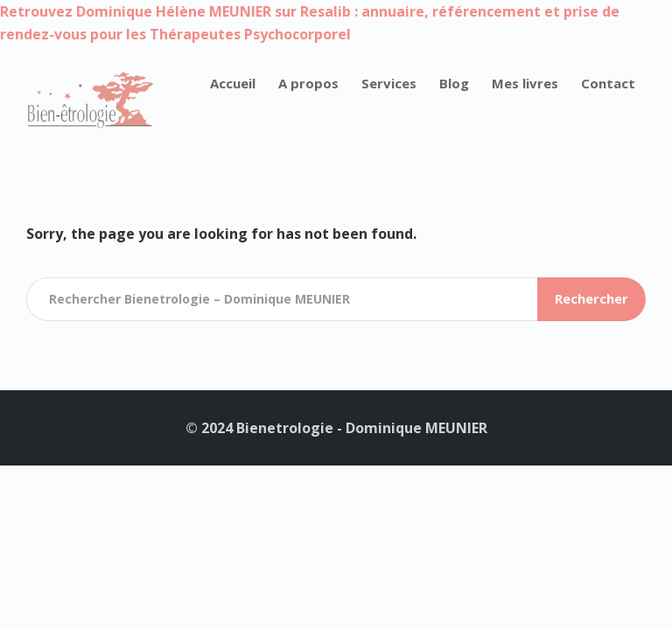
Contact (608, 83)
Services (389, 83)
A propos (308, 83)
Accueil (233, 83)
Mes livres (525, 83)
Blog (454, 83)
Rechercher (591, 298)
